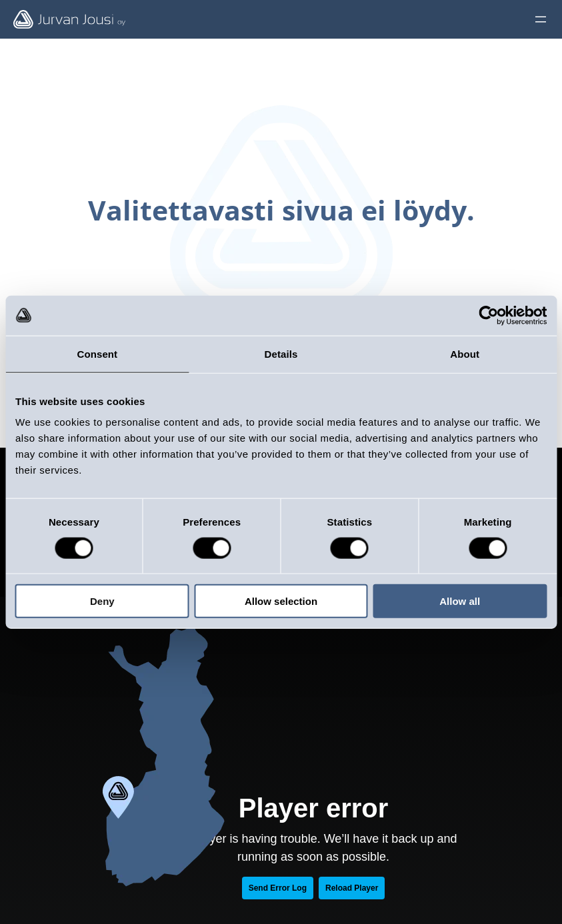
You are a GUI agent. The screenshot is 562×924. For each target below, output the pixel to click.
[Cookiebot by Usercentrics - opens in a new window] (488, 315)
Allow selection (281, 601)
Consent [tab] (97, 353)
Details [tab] (281, 353)
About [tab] (465, 353)
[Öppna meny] (541, 19)
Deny (102, 601)
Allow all (460, 601)
